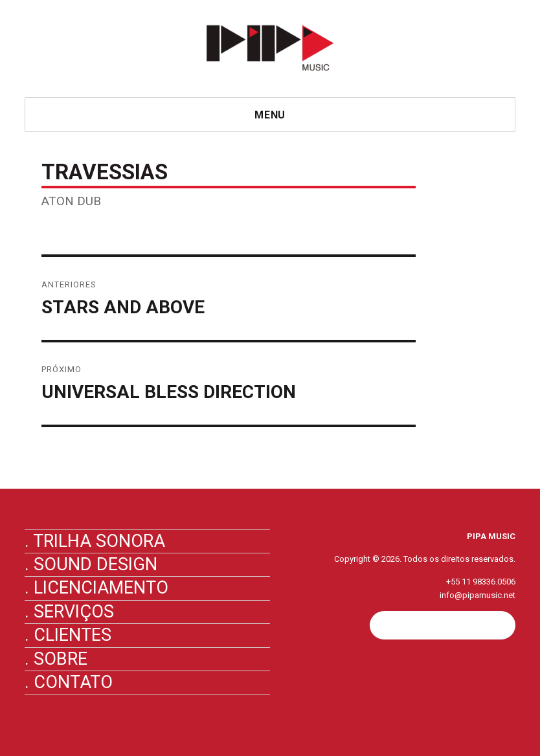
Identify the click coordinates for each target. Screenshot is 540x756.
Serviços (74, 612)
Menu (270, 115)
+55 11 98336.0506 (481, 582)
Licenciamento (101, 588)
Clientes (73, 635)
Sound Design (96, 564)
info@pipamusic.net (478, 595)
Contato (73, 682)
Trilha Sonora (99, 541)
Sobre (61, 659)
